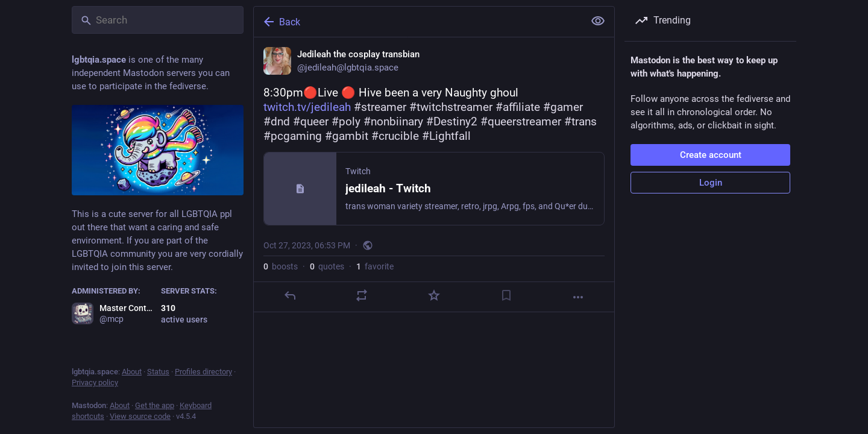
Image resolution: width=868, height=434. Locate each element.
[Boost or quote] (362, 295)
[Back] (418, 22)
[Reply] (290, 295)
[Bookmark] (506, 295)
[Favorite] (434, 295)
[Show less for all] (598, 21)
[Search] (158, 20)
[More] (578, 297)
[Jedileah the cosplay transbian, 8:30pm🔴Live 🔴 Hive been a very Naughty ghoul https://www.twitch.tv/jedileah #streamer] (434, 175)
